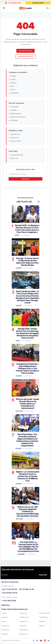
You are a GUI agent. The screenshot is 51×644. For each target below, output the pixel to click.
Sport (12, 86)
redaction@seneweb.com (17, 609)
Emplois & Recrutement (18, 117)
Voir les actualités (25, 56)
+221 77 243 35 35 (9, 589)
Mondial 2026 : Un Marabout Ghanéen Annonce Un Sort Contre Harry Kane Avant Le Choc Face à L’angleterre (27, 229)
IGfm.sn (4, 621)
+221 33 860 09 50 (9, 593)
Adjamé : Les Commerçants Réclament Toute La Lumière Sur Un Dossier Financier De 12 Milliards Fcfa (28, 476)
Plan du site (14, 158)
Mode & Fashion (16, 114)
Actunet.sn (5, 634)
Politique (13, 76)
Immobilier (14, 110)
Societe (19, 268)
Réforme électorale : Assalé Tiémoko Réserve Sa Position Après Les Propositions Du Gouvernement (28, 404)
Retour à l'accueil (25, 51)
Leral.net (4, 613)
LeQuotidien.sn (24, 630)
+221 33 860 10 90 (26, 589)
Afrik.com (42, 626)
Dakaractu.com (24, 634)
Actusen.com (5, 630)
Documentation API (17, 155)
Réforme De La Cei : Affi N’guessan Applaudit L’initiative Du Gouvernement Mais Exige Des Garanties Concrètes (28, 511)
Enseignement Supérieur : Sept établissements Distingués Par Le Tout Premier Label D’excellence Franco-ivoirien (28, 368)
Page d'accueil (15, 134)
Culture (13, 90)
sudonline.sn (23, 626)
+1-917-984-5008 (9, 601)
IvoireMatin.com (44, 617)
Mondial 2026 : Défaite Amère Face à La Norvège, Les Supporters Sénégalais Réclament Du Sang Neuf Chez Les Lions (27, 333)
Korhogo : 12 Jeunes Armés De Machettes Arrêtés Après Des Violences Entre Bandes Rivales (27, 262)
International (15, 93)
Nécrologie (14, 120)
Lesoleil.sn (5, 617)
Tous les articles (16, 141)
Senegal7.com (24, 621)
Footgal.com (5, 626)
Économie (14, 83)
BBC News (42, 621)
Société (13, 79)
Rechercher (25, 179)
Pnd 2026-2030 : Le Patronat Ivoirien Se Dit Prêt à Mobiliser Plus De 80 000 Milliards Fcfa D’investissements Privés (28, 547)
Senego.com (23, 613)
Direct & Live (15, 138)
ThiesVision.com (24, 617)
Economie (21, 554)
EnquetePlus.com (45, 613)
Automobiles (15, 107)
